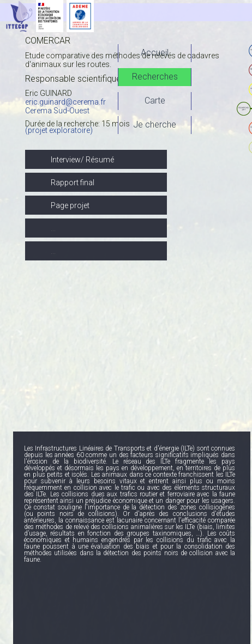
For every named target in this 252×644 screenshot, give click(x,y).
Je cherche (155, 124)
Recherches (155, 77)
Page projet (70, 205)
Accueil (155, 53)
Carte (155, 101)
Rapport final (73, 183)
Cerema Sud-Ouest (57, 111)
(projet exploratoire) (59, 130)
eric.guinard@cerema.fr (65, 102)
